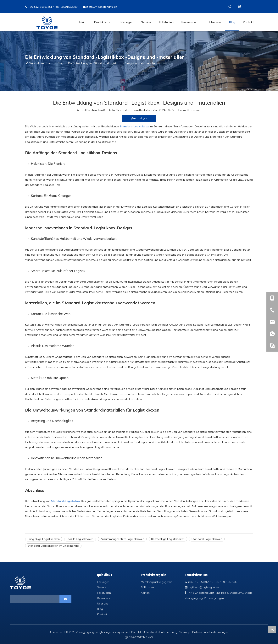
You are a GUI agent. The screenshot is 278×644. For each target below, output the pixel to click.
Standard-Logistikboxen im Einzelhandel (53, 546)
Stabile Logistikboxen (80, 539)
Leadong (172, 632)
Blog (100, 609)
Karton (145, 593)
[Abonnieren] (65, 599)
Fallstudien (104, 593)
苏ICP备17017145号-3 (139, 637)
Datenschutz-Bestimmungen (210, 632)
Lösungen (103, 582)
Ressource (104, 598)
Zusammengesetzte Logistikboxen (122, 539)
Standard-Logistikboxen (207, 539)
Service (102, 587)
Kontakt (102, 614)
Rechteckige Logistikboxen (168, 539)
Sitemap (185, 632)
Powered (196, 110)
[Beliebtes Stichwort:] (230, 7)
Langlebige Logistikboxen (44, 539)
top (272, 630)
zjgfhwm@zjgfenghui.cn (102, 7)
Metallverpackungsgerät (156, 582)
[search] (26, 599)
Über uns (103, 604)
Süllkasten (147, 587)
